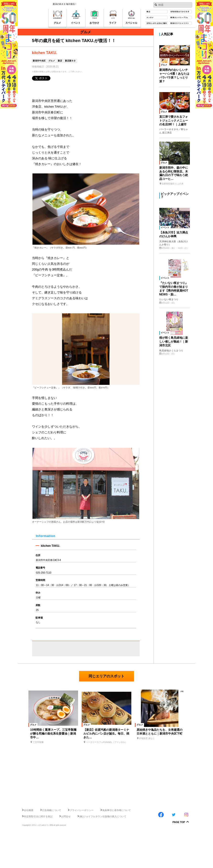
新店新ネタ (70, 61)
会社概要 (29, 845)
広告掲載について (52, 845)
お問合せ (66, 851)
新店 (60, 61)
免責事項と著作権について (117, 845)
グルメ (52, 61)
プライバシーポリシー (82, 845)
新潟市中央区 (39, 61)
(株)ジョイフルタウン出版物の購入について (103, 851)
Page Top (179, 857)
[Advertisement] (106, 824)
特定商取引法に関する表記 (38, 851)
